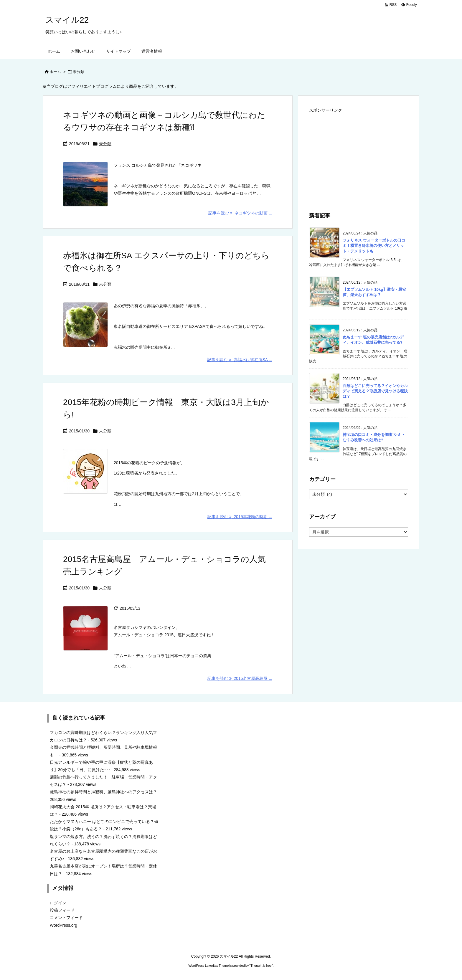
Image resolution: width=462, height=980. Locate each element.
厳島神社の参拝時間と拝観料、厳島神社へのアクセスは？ (103, 792)
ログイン (58, 903)
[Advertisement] (359, 156)
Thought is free (261, 966)
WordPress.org (63, 925)
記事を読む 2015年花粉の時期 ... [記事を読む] (240, 517)
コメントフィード (66, 918)
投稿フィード (62, 910)
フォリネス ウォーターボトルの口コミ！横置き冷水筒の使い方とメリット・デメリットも (374, 246)
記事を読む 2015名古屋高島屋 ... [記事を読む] (240, 678)
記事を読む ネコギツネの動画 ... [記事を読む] (240, 213)
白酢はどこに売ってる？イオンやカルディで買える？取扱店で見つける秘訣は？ (375, 391)
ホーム (55, 72)
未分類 (105, 144)
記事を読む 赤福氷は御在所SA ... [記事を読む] (240, 360)
